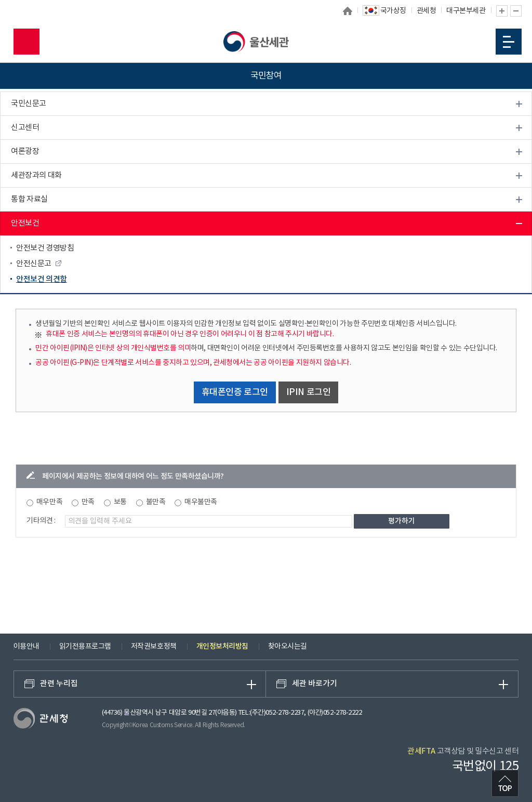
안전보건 (25, 223)
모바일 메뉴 (509, 42)
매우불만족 (201, 502)
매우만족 (49, 502)
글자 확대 (502, 11)
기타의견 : (41, 521)
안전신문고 (34, 264)
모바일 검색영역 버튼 (26, 42)
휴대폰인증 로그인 (235, 392)
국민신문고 (29, 104)
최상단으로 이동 (505, 783)
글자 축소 (516, 11)
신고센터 (25, 128)
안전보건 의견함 (42, 279)
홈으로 (348, 11)
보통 (120, 502)
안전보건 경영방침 (45, 248)
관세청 (427, 11)
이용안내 (26, 647)
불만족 (156, 502)
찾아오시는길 (288, 647)
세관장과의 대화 (36, 175)
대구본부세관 (466, 11)
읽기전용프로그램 (85, 647)
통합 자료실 (29, 199)
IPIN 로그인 (309, 392)
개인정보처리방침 (222, 646)
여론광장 (25, 152)
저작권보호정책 (154, 647)
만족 (88, 502)
